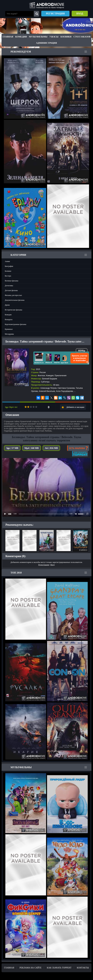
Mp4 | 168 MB (32, 448)
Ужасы (54, 37)
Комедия (50, 376)
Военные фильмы (12, 281)
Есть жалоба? (78, 448)
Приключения (60, 376)
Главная (8, 37)
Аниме (7, 261)
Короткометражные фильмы (16, 324)
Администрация (47, 43)
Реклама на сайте (30, 968)
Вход (80, 14)
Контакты (83, 968)
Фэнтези (41, 376)
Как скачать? (80, 454)
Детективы (9, 286)
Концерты (9, 319)
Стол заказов (82, 37)
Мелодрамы (9, 334)
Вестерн (8, 276)
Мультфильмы (38, 37)
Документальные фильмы (15, 300)
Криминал (9, 329)
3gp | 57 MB (12, 448)
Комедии (21, 37)
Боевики (66, 37)
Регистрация (55, 14)
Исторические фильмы (14, 310)
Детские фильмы (11, 290)
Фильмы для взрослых (13, 295)
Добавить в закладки (75, 407)
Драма (7, 305)
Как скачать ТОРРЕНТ (59, 968)
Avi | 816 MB (51, 448)
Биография (9, 266)
